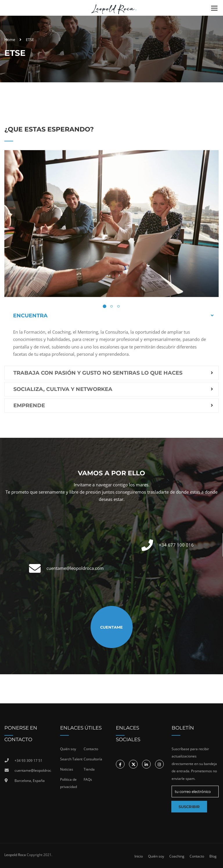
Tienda (89, 769)
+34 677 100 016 (176, 545)
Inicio (139, 856)
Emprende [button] (29, 405)
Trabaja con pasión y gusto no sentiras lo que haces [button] (98, 373)
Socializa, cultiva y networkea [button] (63, 389)
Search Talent (71, 759)
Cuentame (111, 627)
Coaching (177, 856)
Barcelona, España (30, 781)
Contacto (91, 749)
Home (10, 40)
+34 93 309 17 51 (28, 761)
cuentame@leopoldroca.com (75, 568)
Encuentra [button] (30, 316)
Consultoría (93, 759)
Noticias (67, 769)
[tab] (111, 316)
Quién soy (68, 749)
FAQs (88, 779)
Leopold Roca (15, 855)
